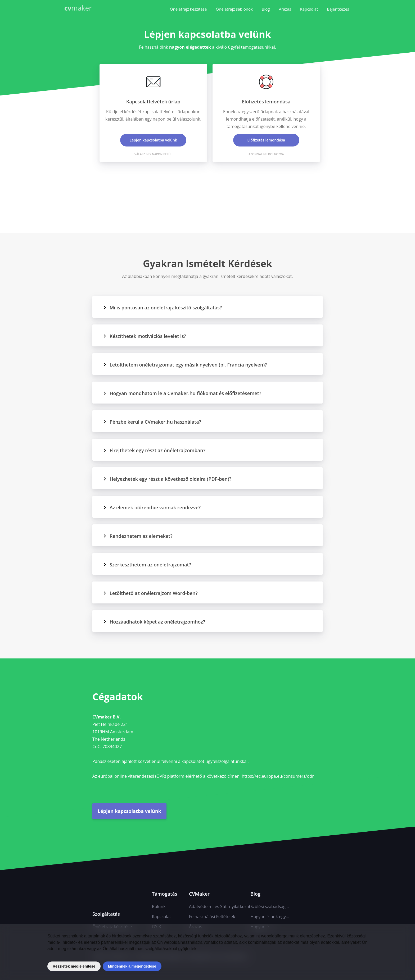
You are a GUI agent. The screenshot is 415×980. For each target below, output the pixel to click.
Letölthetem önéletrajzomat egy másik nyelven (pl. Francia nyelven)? (185, 365)
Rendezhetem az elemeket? (138, 536)
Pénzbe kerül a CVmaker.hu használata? (152, 422)
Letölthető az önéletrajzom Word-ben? (150, 593)
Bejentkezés (338, 9)
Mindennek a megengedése (132, 966)
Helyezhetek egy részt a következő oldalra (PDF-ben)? (167, 479)
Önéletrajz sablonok (234, 9)
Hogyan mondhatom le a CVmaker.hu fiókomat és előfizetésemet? (182, 393)
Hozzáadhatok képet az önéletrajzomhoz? (154, 622)
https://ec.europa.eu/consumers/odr (278, 776)
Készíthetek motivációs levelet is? (145, 336)
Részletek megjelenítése (74, 966)
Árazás (285, 9)
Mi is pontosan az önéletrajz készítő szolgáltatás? (162, 308)
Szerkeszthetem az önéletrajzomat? (147, 565)
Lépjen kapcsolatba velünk (129, 811)
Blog (266, 9)
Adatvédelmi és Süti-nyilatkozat (220, 906)
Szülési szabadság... (270, 906)
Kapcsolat (309, 9)
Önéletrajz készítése (188, 9)
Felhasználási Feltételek (212, 917)
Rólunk (159, 906)
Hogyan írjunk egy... (270, 917)
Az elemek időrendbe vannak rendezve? (152, 507)
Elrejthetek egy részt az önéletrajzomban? (154, 450)
